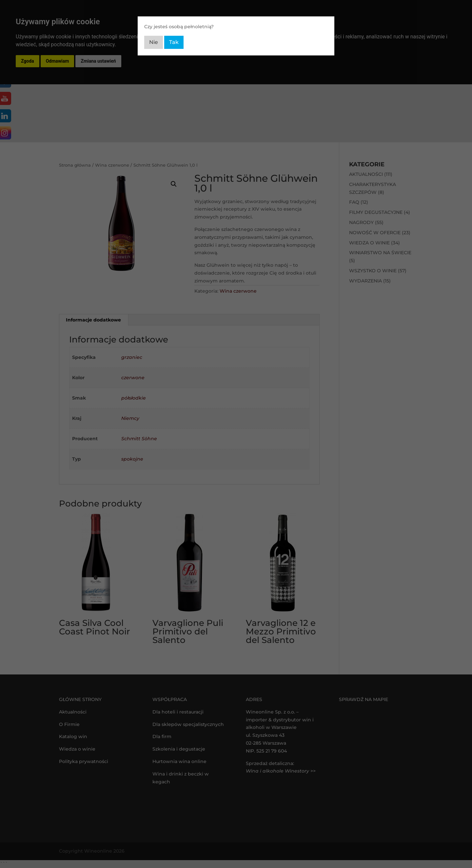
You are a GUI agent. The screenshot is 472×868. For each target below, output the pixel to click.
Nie (154, 42)
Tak (174, 42)
